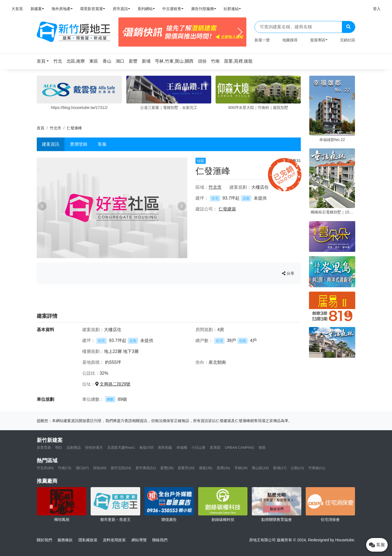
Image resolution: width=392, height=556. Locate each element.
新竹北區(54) (121, 468)
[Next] (240, 32)
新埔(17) (280, 468)
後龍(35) (206, 468)
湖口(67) (82, 468)
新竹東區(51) (146, 468)
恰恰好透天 (94, 447)
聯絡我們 (160, 540)
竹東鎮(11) (317, 468)
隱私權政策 (88, 540)
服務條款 (65, 540)
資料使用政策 (114, 540)
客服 (102, 144)
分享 (288, 273)
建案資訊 (51, 144)
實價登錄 (79, 144)
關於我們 (44, 540)
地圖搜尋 (290, 40)
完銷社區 (348, 40)
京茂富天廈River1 (121, 447)
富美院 (215, 447)
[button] (44, 61)
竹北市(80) (45, 468)
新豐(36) (167, 468)
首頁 (41, 128)
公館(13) (297, 468)
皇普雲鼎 (44, 447)
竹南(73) (65, 468)
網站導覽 (139, 540)
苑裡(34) (223, 468)
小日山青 (198, 447)
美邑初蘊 (165, 447)
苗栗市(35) (186, 468)
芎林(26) (241, 468)
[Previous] (125, 32)
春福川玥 (146, 447)
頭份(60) (100, 468)
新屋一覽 (262, 40)
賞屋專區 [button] (318, 40)
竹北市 (56, 128)
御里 (262, 447)
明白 (59, 447)
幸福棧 (182, 447)
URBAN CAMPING (240, 447)
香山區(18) (260, 468)
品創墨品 (74, 447)
